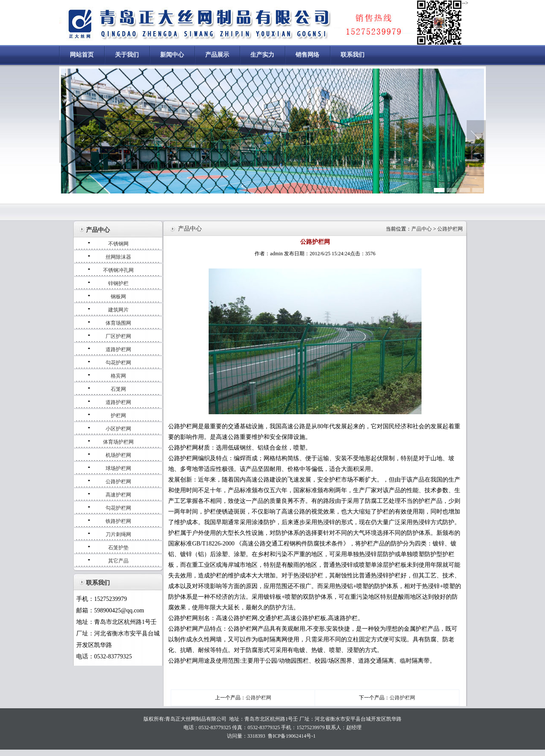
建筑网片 (118, 310)
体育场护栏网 (118, 442)
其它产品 (118, 561)
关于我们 (127, 55)
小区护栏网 (118, 429)
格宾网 (118, 376)
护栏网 (118, 416)
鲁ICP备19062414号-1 (292, 736)
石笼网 (118, 389)
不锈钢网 (118, 244)
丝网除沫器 (118, 257)
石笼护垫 (118, 548)
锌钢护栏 (118, 283)
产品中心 (422, 229)
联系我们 (353, 55)
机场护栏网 (118, 455)
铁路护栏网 (118, 521)
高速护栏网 (118, 495)
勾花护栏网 (118, 363)
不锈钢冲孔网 (118, 270)
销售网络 (307, 55)
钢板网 (118, 297)
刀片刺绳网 (118, 534)
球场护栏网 (118, 468)
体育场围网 (118, 323)
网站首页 (82, 55)
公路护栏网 (118, 482)
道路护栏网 (118, 349)
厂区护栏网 (118, 336)
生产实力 (262, 55)
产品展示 (217, 55)
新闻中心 (172, 55)
